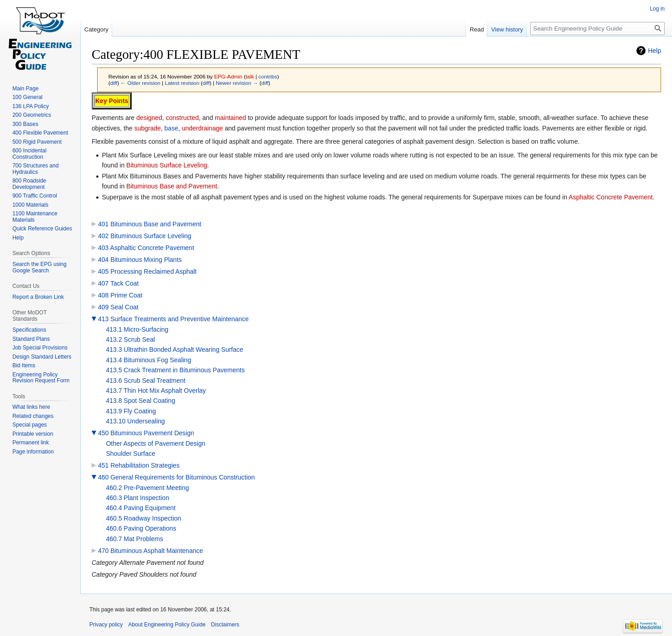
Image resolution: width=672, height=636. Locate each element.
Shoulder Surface (130, 454)
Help (654, 51)
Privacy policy (106, 625)
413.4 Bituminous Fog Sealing (148, 360)
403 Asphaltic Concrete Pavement (146, 248)
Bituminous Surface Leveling (167, 165)
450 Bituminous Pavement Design (146, 433)
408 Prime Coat (120, 295)
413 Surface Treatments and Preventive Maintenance (173, 319)
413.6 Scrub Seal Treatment (145, 381)
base (171, 128)
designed (149, 118)
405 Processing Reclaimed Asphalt (147, 271)
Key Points (112, 101)
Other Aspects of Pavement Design (155, 443)
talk (250, 76)
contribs (268, 76)
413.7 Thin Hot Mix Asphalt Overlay (156, 391)
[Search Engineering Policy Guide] (597, 29)
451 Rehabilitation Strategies (139, 465)
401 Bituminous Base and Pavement (150, 224)
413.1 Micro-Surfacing (137, 329)
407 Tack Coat (118, 283)
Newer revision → (237, 83)
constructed (182, 118)
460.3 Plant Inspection (137, 498)
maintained (230, 118)
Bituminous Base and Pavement (172, 186)
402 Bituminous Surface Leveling (145, 236)
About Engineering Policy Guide (167, 625)
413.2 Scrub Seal (130, 339)
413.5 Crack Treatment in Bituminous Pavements (175, 370)
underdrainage (202, 128)
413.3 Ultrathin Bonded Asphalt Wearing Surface (174, 349)
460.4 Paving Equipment (141, 508)
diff (114, 83)
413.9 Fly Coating (131, 411)
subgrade (147, 128)
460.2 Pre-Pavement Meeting (147, 488)
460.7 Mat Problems (134, 539)
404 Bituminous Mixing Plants (140, 260)
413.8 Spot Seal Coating (140, 401)
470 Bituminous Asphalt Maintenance (150, 551)
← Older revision (140, 83)
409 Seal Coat (118, 307)
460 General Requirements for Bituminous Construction (176, 477)
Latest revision (182, 83)
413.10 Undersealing (135, 421)
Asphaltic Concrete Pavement (610, 197)
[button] (94, 319)
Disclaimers (225, 625)
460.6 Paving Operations (141, 528)
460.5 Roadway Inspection (143, 518)
